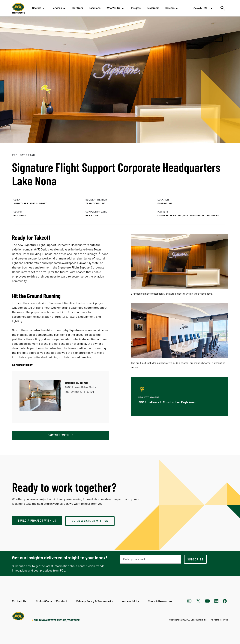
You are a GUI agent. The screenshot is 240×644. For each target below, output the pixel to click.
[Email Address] (151, 559)
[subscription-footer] (195, 559)
